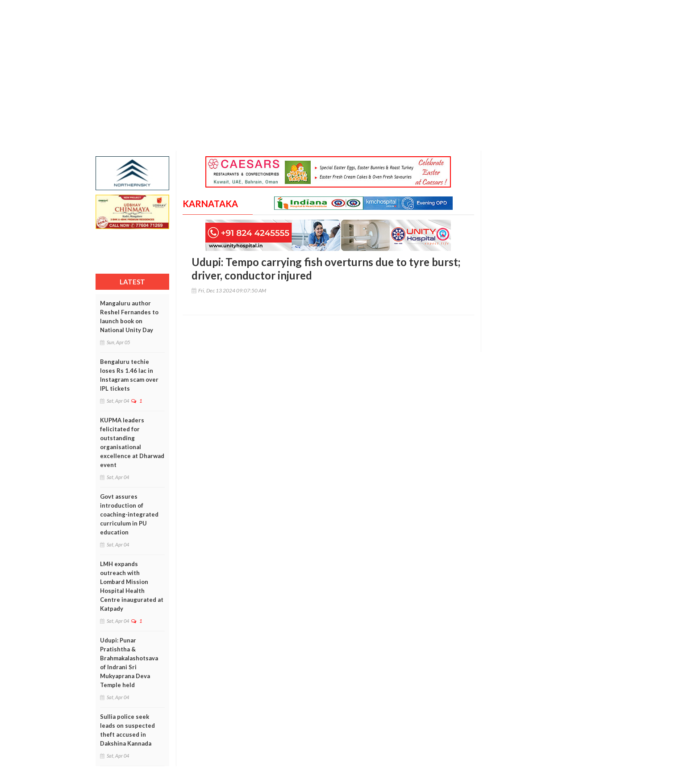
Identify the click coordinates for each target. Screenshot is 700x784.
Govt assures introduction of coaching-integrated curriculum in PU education (129, 514)
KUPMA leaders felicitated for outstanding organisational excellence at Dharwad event (132, 442)
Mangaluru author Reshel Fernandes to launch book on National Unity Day (129, 317)
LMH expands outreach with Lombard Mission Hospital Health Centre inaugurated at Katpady (132, 586)
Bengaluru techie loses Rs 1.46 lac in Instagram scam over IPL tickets (129, 375)
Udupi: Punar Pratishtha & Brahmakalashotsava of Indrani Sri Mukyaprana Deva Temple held (129, 663)
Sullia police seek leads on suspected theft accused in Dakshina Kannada (127, 730)
